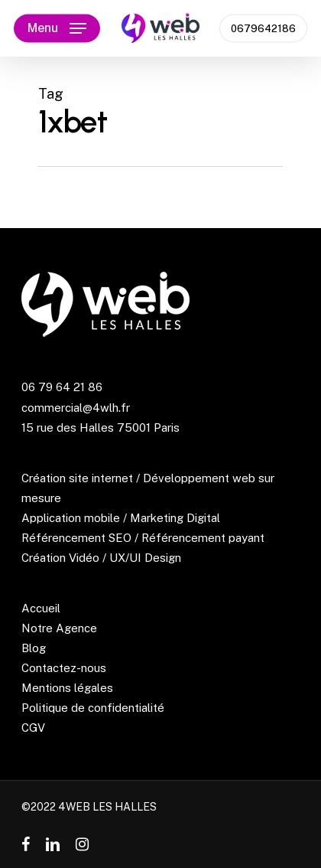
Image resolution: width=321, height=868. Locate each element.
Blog (34, 648)
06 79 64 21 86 (62, 387)
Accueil (41, 608)
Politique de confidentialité (93, 708)
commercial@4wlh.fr (76, 408)
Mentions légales (67, 688)
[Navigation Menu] (57, 28)
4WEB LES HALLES (107, 807)
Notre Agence (59, 628)
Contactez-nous (64, 668)
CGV (33, 728)
